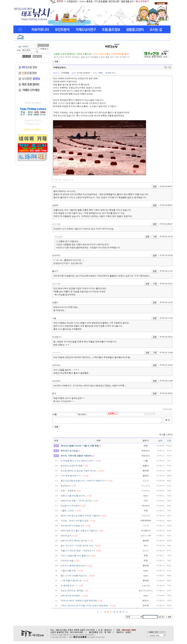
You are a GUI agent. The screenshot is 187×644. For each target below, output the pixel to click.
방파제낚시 (66, 486)
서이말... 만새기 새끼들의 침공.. (75, 521)
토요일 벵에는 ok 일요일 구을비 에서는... (79, 471)
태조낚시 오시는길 (69, 451)
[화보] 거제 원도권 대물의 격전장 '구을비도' (80, 516)
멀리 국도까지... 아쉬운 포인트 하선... (78, 546)
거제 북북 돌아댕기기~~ (72, 476)
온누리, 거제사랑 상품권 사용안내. (76, 456)
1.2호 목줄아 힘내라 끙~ (72, 581)
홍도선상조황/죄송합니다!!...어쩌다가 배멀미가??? (84, 481)
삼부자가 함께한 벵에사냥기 (74, 566)
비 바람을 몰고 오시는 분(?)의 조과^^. (78, 461)
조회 (169, 441)
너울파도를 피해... (69, 571)
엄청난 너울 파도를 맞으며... (74, 496)
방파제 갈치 (66, 536)
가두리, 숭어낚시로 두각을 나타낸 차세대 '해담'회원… (85, 606)
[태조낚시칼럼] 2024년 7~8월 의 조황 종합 (80, 446)
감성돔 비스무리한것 (70, 506)
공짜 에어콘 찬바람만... (71, 596)
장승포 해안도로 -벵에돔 (72, 591)
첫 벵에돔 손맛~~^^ (69, 586)
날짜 (160, 441)
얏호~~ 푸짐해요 (68, 491)
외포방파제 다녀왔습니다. (72, 526)
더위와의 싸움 (67, 561)
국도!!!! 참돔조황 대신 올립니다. (75, 556)
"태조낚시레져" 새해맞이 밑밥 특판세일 (79, 601)
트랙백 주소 (111, 73)
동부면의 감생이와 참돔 (71, 466)
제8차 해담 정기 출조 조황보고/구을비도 (79, 531)
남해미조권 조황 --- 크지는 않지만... (77, 501)
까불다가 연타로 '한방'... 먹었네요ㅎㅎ (78, 551)
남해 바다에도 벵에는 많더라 (74, 541)
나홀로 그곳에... (68, 511)
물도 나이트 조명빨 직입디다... (75, 576)
